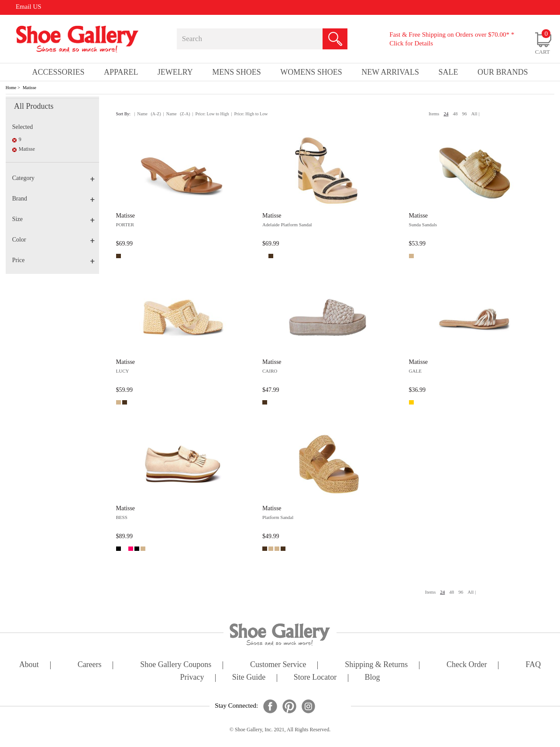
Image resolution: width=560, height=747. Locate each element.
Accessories (58, 72)
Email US (29, 7)
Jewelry (175, 72)
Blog (372, 678)
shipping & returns (376, 665)
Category (53, 178)
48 (455, 114)
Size (53, 219)
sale (448, 72)
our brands (503, 72)
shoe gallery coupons (176, 665)
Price (53, 260)
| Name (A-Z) (148, 114)
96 (464, 114)
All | (475, 114)
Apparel (121, 72)
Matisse (29, 88)
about (29, 665)
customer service (278, 665)
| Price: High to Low (250, 114)
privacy (192, 678)
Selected (22, 127)
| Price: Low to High (211, 114)
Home (11, 88)
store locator (315, 678)
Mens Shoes (237, 72)
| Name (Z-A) (177, 114)
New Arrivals (390, 72)
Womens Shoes (311, 72)
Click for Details (411, 43)
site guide (249, 678)
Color (53, 240)
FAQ (533, 665)
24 (446, 114)
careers (90, 665)
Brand (53, 199)
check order (467, 665)
